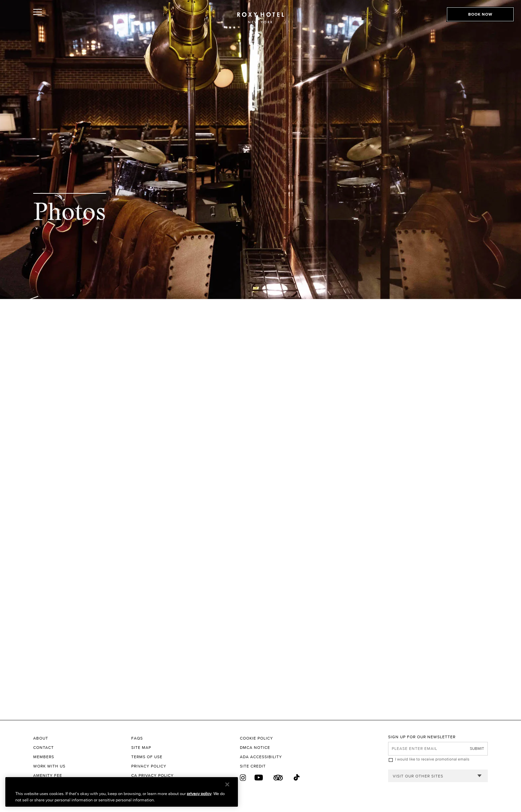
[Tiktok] (297, 778)
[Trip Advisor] (278, 778)
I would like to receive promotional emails (432, 759)
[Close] (227, 784)
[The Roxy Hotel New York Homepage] (260, 22)
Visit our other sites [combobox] (418, 776)
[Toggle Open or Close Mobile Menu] (67, 21)
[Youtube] (259, 778)
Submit (477, 748)
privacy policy (199, 794)
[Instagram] (243, 778)
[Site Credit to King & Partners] (314, 766)
